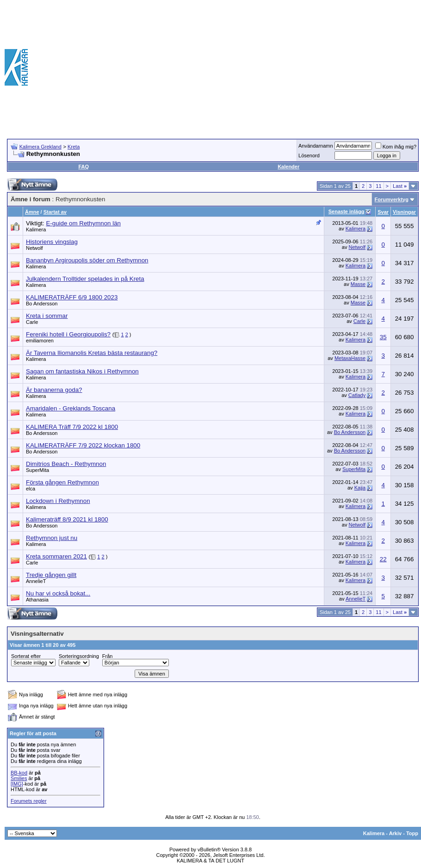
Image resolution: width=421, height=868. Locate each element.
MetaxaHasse (350, 358)
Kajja (360, 488)
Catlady (357, 395)
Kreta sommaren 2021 (56, 556)
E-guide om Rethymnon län (83, 223)
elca (31, 489)
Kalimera (36, 229)
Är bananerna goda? (54, 390)
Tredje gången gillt (51, 575)
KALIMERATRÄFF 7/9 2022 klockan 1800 (83, 445)
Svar (383, 212)
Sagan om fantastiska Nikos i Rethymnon (82, 371)
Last (400, 186)
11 (378, 186)
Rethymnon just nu (52, 538)
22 (383, 559)
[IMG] (17, 784)
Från (108, 656)
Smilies (19, 778)
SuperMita (37, 470)
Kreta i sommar (47, 316)
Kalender (288, 167)
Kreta (74, 147)
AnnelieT (36, 581)
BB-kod (19, 773)
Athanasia (37, 600)
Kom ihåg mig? (396, 147)
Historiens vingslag (52, 242)
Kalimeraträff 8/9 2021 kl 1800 (67, 519)
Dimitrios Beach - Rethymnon (66, 464)
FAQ (84, 167)
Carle (32, 322)
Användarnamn (316, 146)
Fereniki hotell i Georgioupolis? (68, 334)
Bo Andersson (42, 304)
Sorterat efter (26, 656)
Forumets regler (29, 801)
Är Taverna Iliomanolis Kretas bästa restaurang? (92, 353)
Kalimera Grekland (40, 147)
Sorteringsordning (79, 656)
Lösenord (309, 155)
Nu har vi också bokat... (58, 593)
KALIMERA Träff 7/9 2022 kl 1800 (72, 427)
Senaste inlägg (347, 211)
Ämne (32, 212)
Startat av (55, 212)
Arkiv (396, 833)
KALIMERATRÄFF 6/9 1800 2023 (72, 297)
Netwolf (34, 248)
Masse (358, 284)
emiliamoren (40, 341)
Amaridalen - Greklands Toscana (71, 408)
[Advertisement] (317, 67)
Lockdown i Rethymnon (58, 501)
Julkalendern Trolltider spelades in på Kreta (85, 279)
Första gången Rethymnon (62, 482)
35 (383, 337)
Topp (412, 833)
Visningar (404, 212)
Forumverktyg (392, 199)
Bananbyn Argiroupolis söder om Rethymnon (87, 260)
